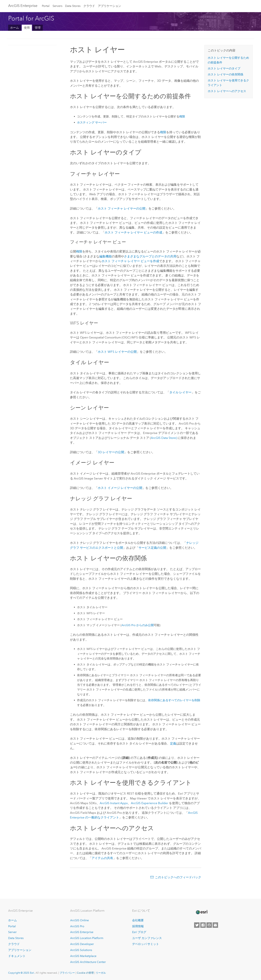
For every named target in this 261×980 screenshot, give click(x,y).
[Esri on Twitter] (197, 925)
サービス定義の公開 (152, 548)
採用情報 (138, 926)
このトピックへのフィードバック (178, 877)
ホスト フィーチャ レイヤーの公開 (122, 208)
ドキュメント (17, 956)
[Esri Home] (202, 912)
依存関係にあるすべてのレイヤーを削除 (174, 700)
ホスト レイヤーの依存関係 (225, 74)
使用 (27, 28)
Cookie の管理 (85, 973)
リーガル (101, 973)
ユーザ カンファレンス (147, 938)
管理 (38, 28)
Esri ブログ (139, 932)
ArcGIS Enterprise (23, 6)
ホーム (14, 28)
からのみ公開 (138, 625)
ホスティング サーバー (92, 122)
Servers (57, 6)
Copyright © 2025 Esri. (21, 973)
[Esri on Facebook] (203, 925)
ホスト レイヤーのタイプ (224, 68)
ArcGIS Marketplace (83, 956)
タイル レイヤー (180, 392)
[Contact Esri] (215, 925)
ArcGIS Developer (82, 944)
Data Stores (73, 6)
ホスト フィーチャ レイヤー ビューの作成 (133, 232)
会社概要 (138, 920)
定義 (173, 743)
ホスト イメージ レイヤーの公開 (120, 488)
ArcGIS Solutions (81, 950)
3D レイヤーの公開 (111, 452)
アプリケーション (109, 6)
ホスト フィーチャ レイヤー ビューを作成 (130, 261)
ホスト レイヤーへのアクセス (227, 91)
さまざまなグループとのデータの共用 (150, 256)
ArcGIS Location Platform (87, 938)
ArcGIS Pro (77, 926)
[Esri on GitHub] (209, 925)
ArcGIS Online (79, 920)
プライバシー (67, 973)
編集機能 (105, 256)
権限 (182, 116)
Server (12, 932)
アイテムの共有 (102, 858)
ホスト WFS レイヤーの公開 (117, 352)
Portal (46, 6)
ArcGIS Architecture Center (88, 962)
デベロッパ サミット (146, 944)
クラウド (89, 6)
